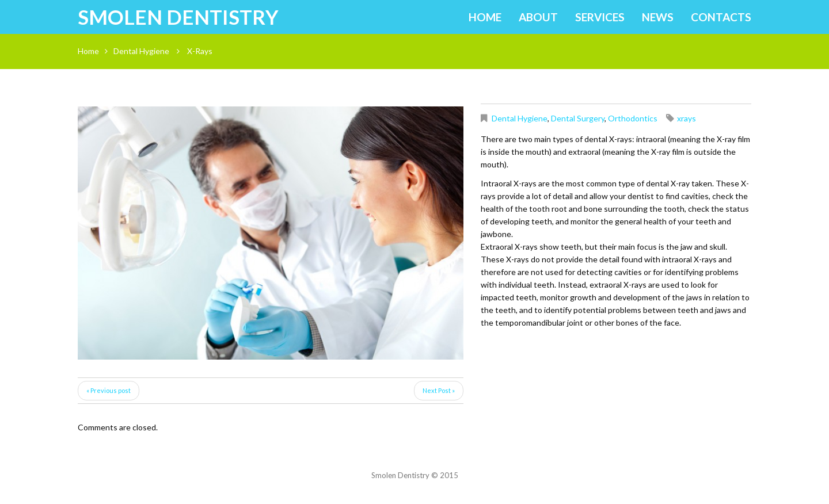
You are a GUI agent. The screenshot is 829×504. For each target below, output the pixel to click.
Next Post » (439, 390)
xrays (687, 118)
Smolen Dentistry (178, 17)
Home (485, 17)
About (538, 17)
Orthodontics (633, 118)
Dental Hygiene (141, 51)
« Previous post (109, 390)
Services (600, 17)
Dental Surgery (578, 118)
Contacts (721, 17)
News (658, 17)
